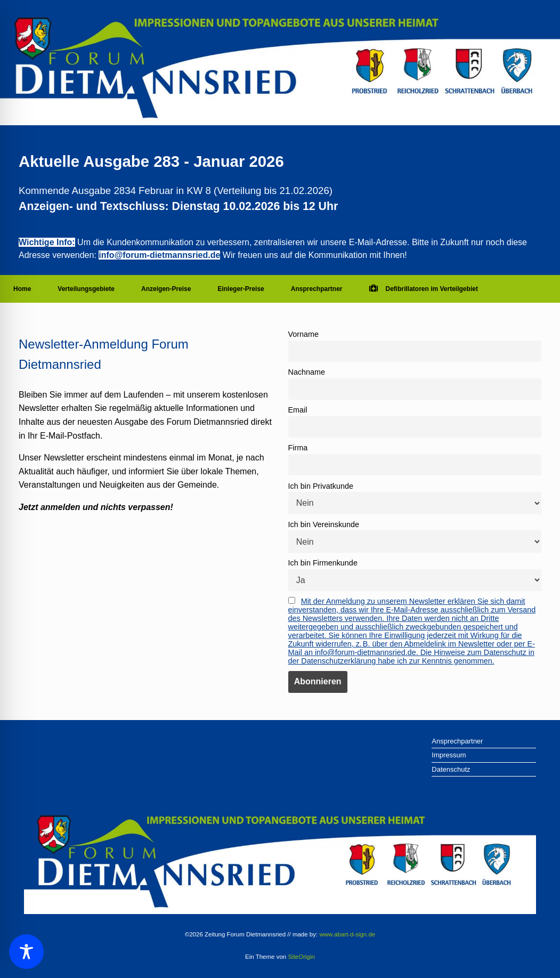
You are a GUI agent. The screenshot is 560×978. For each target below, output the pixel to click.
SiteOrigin (301, 957)
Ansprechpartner (317, 289)
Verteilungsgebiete (86, 289)
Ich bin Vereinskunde (324, 524)
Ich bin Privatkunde (321, 486)
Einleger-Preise (241, 289)
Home (22, 289)
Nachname (307, 372)
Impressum (449, 755)
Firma (298, 448)
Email (298, 410)
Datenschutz (451, 769)
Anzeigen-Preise (166, 289)
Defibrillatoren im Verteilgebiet (424, 289)
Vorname (304, 334)
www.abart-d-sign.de (347, 934)
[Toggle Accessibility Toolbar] (26, 952)
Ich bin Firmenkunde (323, 563)
